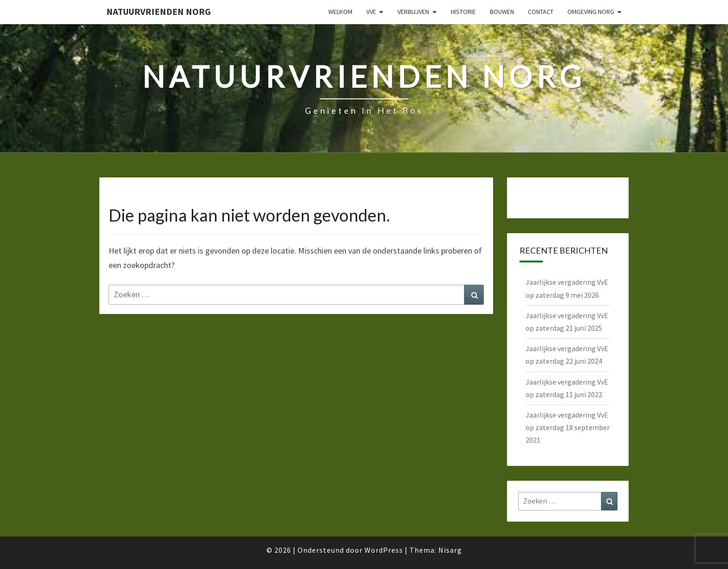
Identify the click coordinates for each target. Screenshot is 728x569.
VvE (371, 12)
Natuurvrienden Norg (159, 11)
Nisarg (450, 550)
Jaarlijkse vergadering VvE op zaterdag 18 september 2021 (568, 427)
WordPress (384, 550)
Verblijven (413, 12)
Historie (463, 12)
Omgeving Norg (591, 12)
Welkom (340, 12)
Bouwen (502, 12)
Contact (541, 12)
